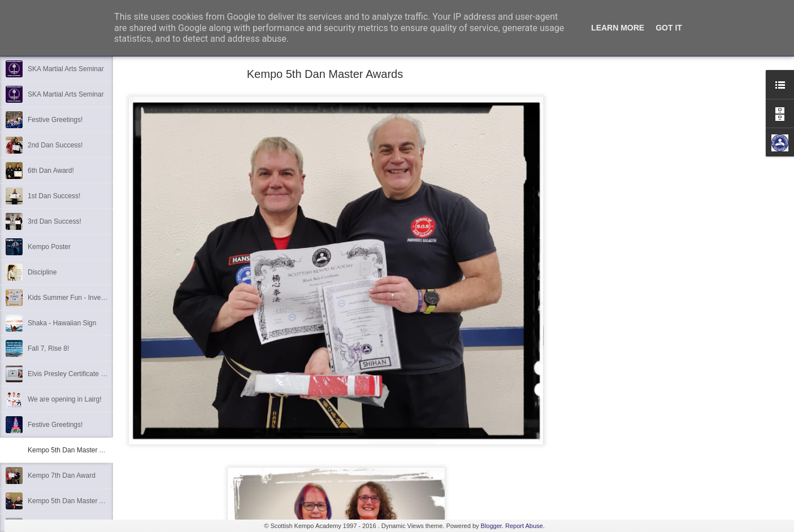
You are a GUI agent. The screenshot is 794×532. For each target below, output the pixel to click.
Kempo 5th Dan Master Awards (75, 450)
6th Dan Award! (51, 171)
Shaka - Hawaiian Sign (62, 323)
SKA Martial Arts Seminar (66, 69)
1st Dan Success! (54, 196)
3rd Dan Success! (55, 221)
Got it (669, 28)
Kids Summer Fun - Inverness (73, 298)
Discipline (42, 272)
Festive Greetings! (55, 120)
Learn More (618, 28)
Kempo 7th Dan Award (62, 476)
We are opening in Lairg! (65, 399)
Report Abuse (524, 526)
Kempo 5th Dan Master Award (73, 501)
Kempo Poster (49, 247)
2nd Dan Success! (55, 145)
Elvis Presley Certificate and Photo (80, 374)
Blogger (491, 526)
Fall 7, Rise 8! (48, 348)
